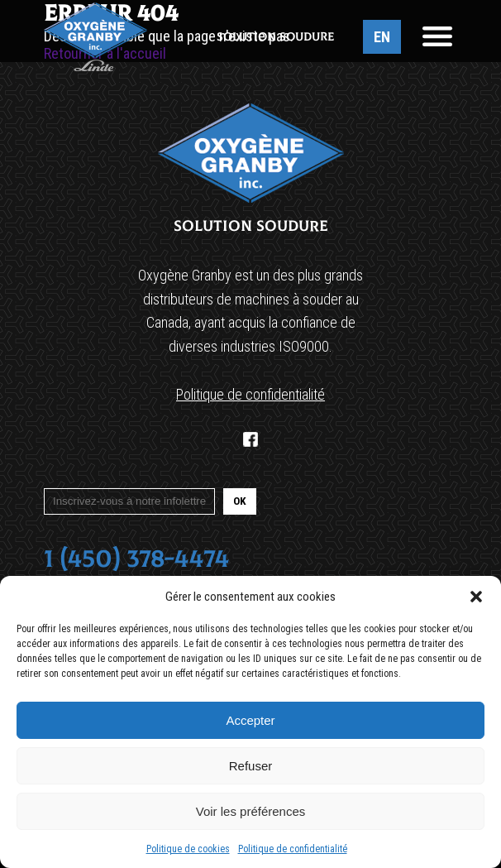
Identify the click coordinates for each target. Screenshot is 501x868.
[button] (476, 597)
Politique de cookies (188, 849)
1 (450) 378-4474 (136, 559)
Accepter (250, 720)
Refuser (251, 766)
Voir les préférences (251, 811)
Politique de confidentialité (293, 849)
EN (382, 37)
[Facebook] (250, 439)
